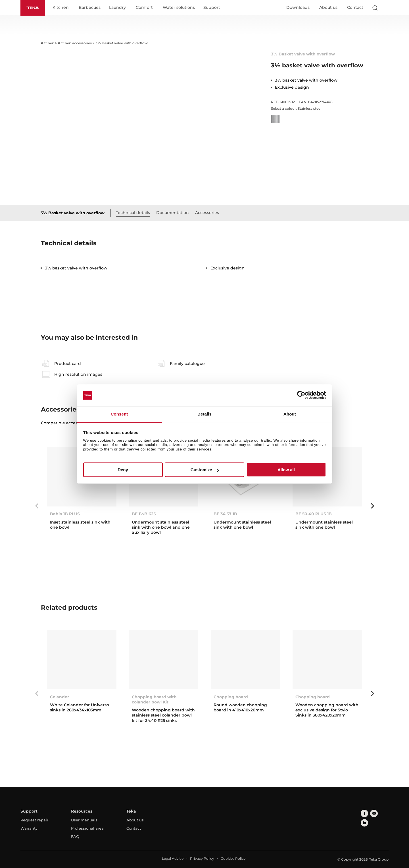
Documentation (175, 213)
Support (214, 8)
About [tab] (290, 414)
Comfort (146, 8)
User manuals (84, 820)
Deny (123, 470)
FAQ (75, 837)
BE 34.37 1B (225, 514)
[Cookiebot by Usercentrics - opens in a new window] (301, 395)
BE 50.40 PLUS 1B (314, 514)
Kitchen (63, 8)
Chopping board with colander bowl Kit (154, 700)
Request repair (34, 820)
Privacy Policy (202, 859)
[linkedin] (381, 813)
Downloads (298, 8)
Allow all (286, 470)
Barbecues (92, 8)
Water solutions (181, 8)
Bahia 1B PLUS (65, 514)
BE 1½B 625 (144, 514)
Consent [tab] (119, 414)
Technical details (135, 213)
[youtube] (372, 813)
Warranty (29, 828)
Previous (37, 506)
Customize (205, 470)
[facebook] (364, 813)
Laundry (119, 8)
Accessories (209, 213)
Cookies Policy (233, 859)
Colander (60, 697)
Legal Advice (173, 859)
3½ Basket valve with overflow (75, 213)
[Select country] (386, 8)
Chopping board (231, 697)
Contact (355, 8)
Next (372, 506)
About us (328, 8)
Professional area (87, 828)
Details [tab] (204, 414)
